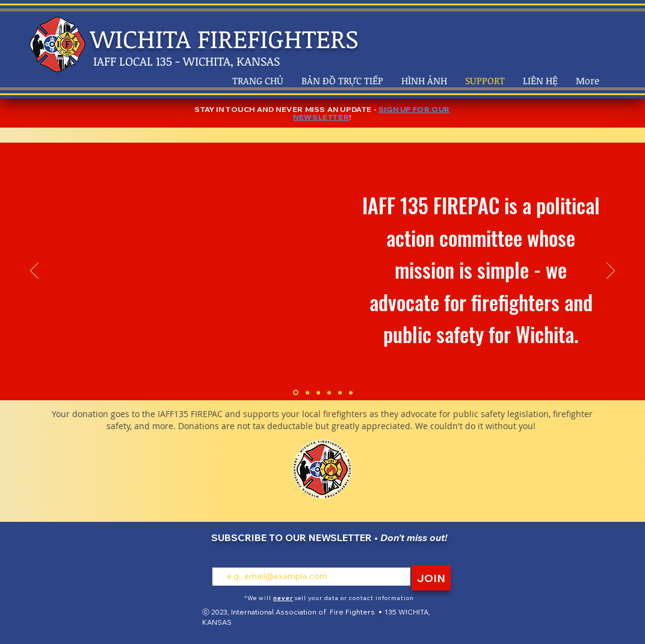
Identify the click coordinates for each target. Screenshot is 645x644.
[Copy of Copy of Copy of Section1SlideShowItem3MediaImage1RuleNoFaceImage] (351, 392)
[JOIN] (431, 578)
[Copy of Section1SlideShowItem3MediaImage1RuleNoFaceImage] (329, 392)
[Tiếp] (611, 271)
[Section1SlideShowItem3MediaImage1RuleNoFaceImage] (318, 392)
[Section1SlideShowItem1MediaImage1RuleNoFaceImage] (296, 393)
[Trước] (34, 271)
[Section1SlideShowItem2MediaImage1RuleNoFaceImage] (307, 392)
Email (223, 557)
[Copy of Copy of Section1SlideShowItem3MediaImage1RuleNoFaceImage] (340, 392)
